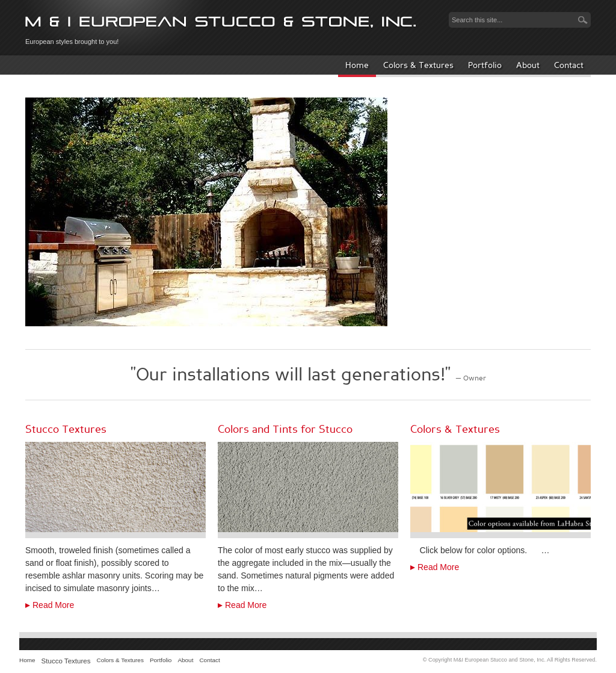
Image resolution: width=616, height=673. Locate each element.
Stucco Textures (66, 661)
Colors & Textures (418, 65)
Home (357, 65)
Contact (569, 65)
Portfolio (485, 65)
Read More (53, 605)
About (528, 65)
